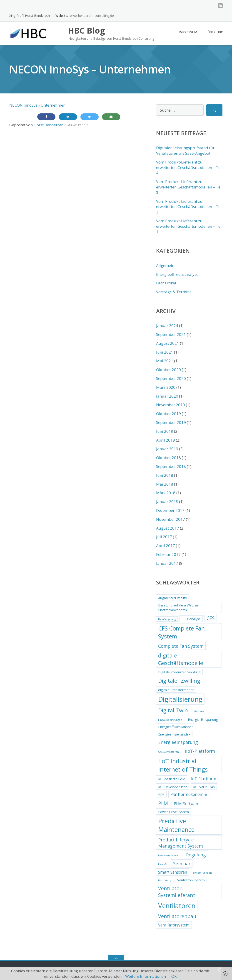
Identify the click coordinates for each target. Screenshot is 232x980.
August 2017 (168, 528)
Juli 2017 (164, 537)
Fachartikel (166, 283)
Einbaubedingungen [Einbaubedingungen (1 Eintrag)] (170, 720)
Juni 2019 (165, 431)
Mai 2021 (165, 361)
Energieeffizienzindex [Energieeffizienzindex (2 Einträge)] (174, 734)
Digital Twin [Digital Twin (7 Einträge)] (173, 710)
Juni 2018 (165, 475)
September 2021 (171, 334)
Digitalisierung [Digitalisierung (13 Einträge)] (180, 699)
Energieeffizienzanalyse (177, 274)
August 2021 (168, 343)
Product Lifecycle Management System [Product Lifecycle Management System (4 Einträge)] (181, 843)
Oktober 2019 (168, 414)
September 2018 (171, 466)
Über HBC (215, 32)
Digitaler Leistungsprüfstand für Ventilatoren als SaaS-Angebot (185, 150)
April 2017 (166, 546)
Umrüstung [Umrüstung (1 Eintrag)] (165, 880)
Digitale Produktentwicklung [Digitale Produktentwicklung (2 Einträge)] (179, 672)
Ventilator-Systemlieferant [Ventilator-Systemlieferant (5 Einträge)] (177, 892)
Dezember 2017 (170, 510)
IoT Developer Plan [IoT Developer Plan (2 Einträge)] (173, 787)
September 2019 (171, 422)
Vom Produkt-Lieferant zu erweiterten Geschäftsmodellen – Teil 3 (189, 187)
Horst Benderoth (49, 125)
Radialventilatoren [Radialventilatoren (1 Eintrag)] (169, 855)
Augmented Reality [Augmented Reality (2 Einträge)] (172, 598)
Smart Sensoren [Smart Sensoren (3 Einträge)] (173, 872)
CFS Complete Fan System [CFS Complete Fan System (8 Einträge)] (181, 632)
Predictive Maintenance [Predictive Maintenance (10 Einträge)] (176, 825)
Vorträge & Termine (174, 292)
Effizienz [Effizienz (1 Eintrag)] (199, 711)
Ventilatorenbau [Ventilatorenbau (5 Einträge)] (177, 916)
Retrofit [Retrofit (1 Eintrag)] (163, 864)
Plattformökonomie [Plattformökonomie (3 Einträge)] (189, 794)
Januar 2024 (167, 326)
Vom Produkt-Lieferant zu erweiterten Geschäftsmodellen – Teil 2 (189, 207)
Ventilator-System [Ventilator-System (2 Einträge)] (191, 880)
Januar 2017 (167, 563)
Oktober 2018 (168, 458)
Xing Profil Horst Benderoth (30, 16)
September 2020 (171, 378)
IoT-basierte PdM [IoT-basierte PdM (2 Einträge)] (172, 779)
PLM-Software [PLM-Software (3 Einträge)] (187, 804)
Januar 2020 (167, 396)
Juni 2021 (165, 352)
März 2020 (166, 387)
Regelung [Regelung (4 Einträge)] (196, 855)
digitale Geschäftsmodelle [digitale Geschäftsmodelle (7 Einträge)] (181, 659)
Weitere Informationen (146, 976)
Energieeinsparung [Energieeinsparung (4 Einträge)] (178, 742)
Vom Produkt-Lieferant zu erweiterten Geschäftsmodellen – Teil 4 (189, 167)
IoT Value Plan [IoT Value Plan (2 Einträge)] (204, 787)
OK (174, 976)
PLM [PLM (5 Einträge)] (163, 803)
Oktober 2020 (168, 370)
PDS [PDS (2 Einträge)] (161, 794)
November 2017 (171, 519)
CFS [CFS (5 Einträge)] (211, 618)
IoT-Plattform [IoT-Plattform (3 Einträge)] (204, 779)
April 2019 (166, 440)
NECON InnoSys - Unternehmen (37, 105)
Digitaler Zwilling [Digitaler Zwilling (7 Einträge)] (179, 681)
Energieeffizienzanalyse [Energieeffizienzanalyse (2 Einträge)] (176, 727)
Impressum (188, 32)
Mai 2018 (165, 484)
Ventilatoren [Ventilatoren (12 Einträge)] (177, 906)
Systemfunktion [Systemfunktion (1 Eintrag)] (202, 873)
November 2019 (171, 405)
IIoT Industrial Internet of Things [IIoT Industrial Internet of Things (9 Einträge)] (183, 765)
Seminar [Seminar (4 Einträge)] (182, 864)
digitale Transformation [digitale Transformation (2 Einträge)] (176, 690)
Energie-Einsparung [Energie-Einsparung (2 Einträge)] (203, 719)
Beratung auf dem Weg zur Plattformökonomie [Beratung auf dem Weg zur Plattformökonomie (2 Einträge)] (179, 607)
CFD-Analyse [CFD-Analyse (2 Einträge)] (191, 619)
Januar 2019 (167, 449)
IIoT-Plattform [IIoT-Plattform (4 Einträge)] (200, 751)
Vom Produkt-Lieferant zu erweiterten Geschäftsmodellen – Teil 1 (189, 226)
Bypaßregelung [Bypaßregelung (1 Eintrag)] (167, 619)
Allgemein (165, 265)
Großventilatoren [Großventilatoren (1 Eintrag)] (168, 752)
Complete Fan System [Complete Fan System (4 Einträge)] (181, 646)
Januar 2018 (167, 502)
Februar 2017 (168, 554)
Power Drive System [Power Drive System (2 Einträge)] (173, 812)
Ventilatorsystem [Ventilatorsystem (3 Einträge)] (174, 925)
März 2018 (166, 493)
